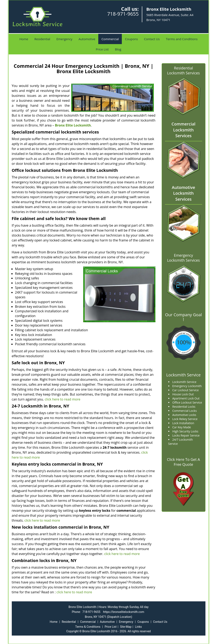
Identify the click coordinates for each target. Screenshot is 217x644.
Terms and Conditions (182, 39)
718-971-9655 (123, 14)
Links (138, 627)
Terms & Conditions (88, 627)
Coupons (131, 39)
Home (24, 39)
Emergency (64, 39)
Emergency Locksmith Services (183, 258)
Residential (42, 39)
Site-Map (126, 627)
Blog (118, 49)
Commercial (110, 39)
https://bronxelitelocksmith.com (124, 612)
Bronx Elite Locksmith (73, 125)
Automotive (87, 39)
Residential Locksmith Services (183, 70)
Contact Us (152, 39)
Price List (102, 49)
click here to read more (63, 399)
